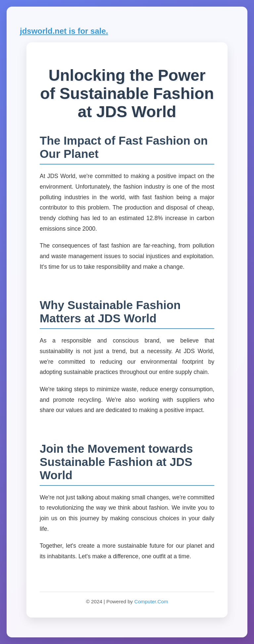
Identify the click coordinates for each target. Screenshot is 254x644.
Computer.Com (151, 601)
